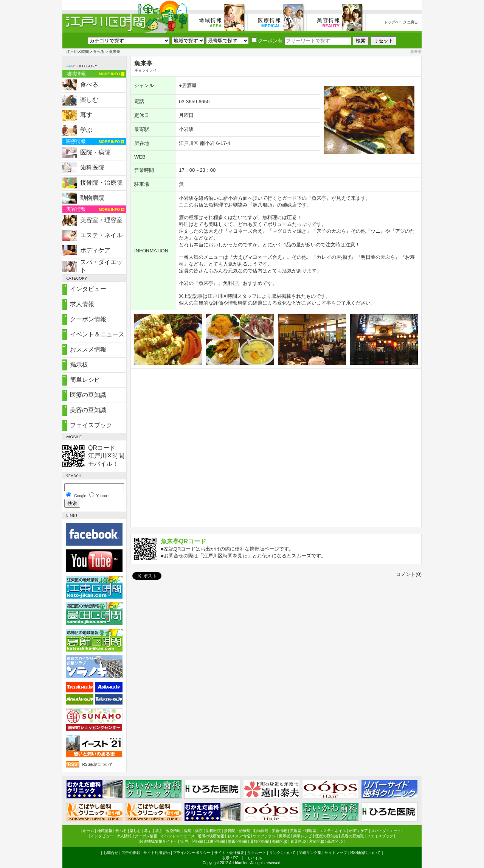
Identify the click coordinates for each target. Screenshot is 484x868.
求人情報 (82, 304)
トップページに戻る (401, 22)
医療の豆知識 (88, 395)
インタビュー (88, 289)
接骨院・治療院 (101, 183)
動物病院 (92, 198)
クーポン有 (267, 41)
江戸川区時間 (78, 52)
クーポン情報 (88, 319)
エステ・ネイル (101, 235)
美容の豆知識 (88, 410)
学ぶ (86, 130)
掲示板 (79, 365)
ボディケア (95, 250)
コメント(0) (409, 574)
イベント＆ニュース (97, 334)
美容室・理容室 (101, 220)
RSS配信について (97, 765)
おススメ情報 (88, 349)
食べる (99, 52)
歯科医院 (92, 167)
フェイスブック (91, 425)
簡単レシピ (85, 380)
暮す (86, 115)
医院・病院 (95, 152)
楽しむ (89, 100)
